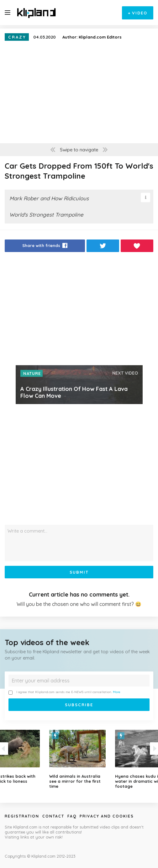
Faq (72, 816)
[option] (79, 759)
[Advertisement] (79, 310)
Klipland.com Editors (100, 37)
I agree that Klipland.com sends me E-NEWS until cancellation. (64, 692)
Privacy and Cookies (107, 816)
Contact (53, 816)
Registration (22, 816)
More (117, 692)
